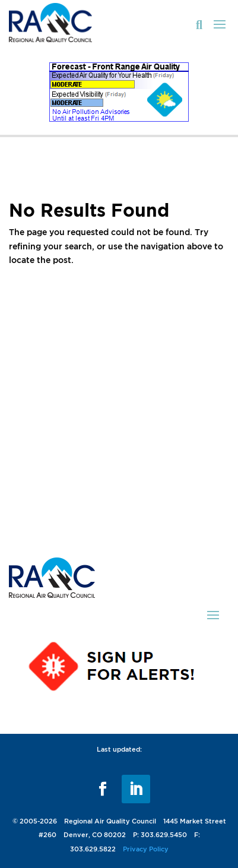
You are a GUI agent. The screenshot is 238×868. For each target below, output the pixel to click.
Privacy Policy (146, 849)
